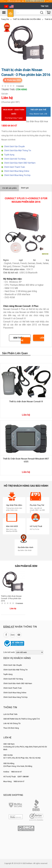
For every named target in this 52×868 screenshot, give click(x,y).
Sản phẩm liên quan (15, 353)
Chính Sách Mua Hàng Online (17, 171)
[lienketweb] (29, 652)
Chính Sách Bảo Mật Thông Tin (18, 150)
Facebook (6, 635)
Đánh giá (25, 188)
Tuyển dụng (9, 155)
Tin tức (45, 6)
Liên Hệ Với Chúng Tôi (12, 723)
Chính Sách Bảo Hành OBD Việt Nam (20, 163)
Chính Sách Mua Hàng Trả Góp (17, 175)
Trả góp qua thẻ (38, 112)
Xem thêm (18, 338)
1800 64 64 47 (16, 772)
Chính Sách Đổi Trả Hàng (15, 159)
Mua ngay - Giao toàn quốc (14, 114)
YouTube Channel (19, 635)
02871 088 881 (23, 777)
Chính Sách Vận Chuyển (14, 146)
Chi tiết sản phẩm (9, 188)
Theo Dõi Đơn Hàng (11, 728)
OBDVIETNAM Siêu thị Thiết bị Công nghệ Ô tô (22, 719)
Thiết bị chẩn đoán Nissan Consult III (26, 402)
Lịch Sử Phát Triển (10, 714)
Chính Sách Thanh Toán (15, 167)
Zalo (12, 635)
